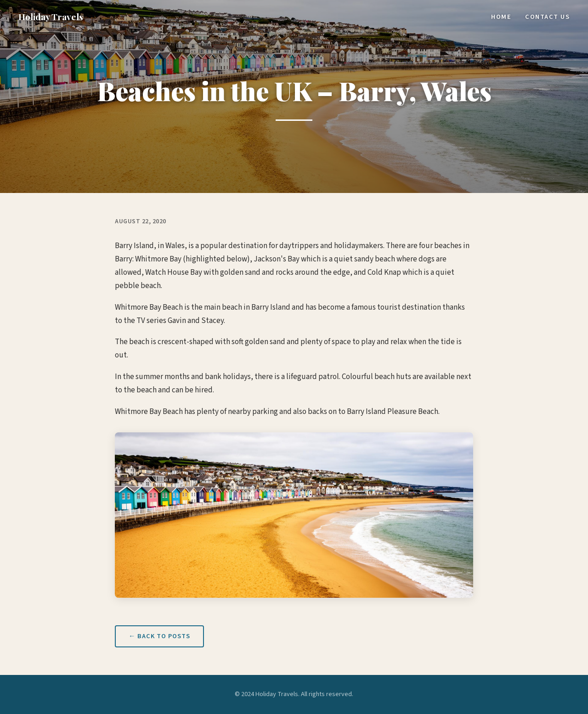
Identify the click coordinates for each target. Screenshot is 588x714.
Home (501, 17)
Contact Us (547, 17)
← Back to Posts (159, 636)
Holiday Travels (51, 17)
